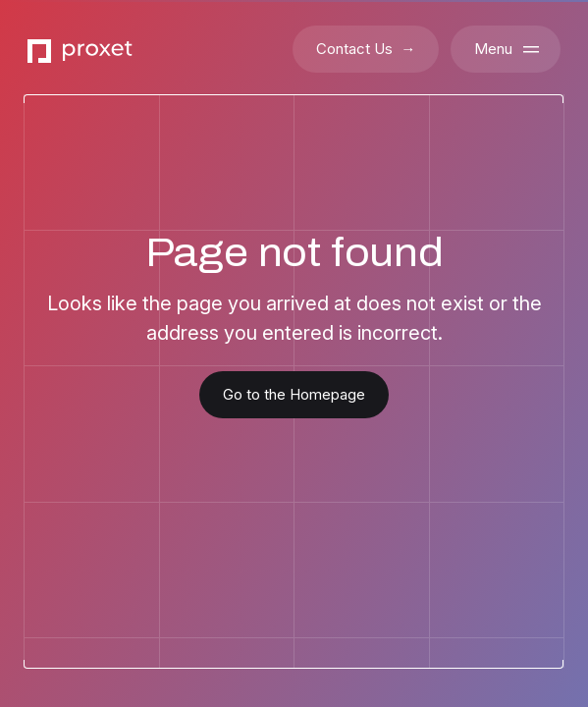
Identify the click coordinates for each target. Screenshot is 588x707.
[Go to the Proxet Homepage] (80, 50)
